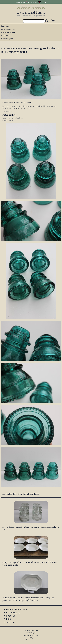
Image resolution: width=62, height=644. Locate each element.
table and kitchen (8, 29)
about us (11, 616)
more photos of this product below (17, 102)
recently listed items (17, 609)
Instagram (31, 2)
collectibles (6, 36)
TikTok (44, 2)
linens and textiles (8, 32)
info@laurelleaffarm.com (31, 639)
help (9, 619)
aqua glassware (9, 120)
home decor (6, 26)
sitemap (10, 622)
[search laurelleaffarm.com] (47, 21)
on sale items (13, 613)
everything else (7, 39)
